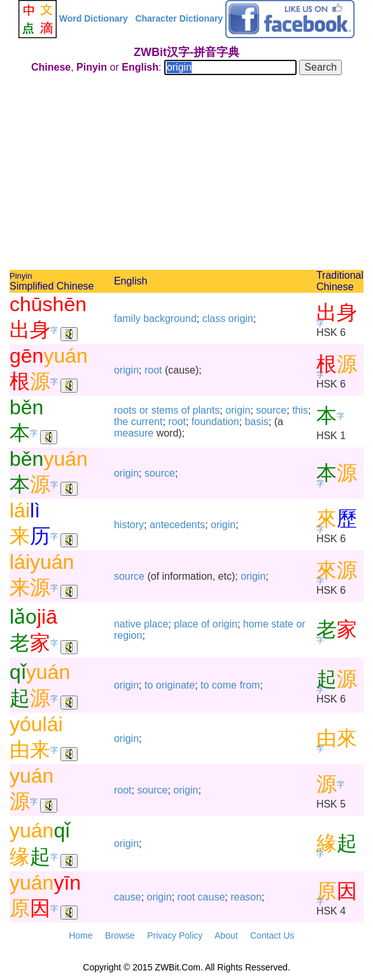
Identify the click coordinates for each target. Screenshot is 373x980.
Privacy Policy (175, 935)
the (121, 422)
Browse (120, 935)
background (170, 318)
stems (165, 410)
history (129, 525)
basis (256, 422)
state (282, 624)
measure (134, 433)
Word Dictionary (94, 18)
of (186, 410)
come (224, 685)
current (147, 422)
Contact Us (272, 935)
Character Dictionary (179, 18)
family (127, 318)
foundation (215, 422)
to (149, 685)
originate (175, 685)
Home (81, 935)
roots (125, 410)
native (128, 624)
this (300, 410)
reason (246, 897)
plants (207, 410)
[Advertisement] (186, 174)
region (128, 635)
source (271, 410)
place (156, 624)
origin (241, 318)
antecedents (177, 525)
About (226, 935)
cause (128, 897)
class (214, 318)
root (153, 370)
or (144, 410)
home (256, 624)
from (250, 685)
